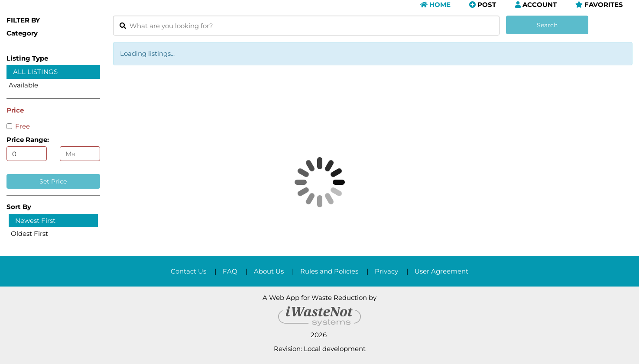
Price (15, 110)
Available (23, 85)
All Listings (35, 72)
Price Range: (28, 140)
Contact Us (188, 271)
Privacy (386, 271)
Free (18, 126)
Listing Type (27, 58)
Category (22, 33)
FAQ (230, 271)
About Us (269, 271)
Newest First (35, 221)
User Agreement (441, 271)
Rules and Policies (329, 271)
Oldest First (29, 234)
